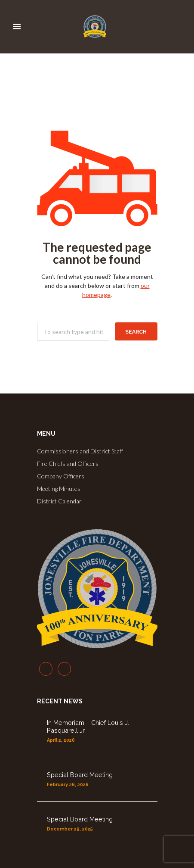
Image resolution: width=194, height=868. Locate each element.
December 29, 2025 (70, 829)
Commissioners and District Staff (80, 451)
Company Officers (61, 476)
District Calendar (59, 501)
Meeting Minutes (59, 489)
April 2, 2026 (61, 740)
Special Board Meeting (80, 775)
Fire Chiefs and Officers (68, 464)
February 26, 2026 (68, 784)
